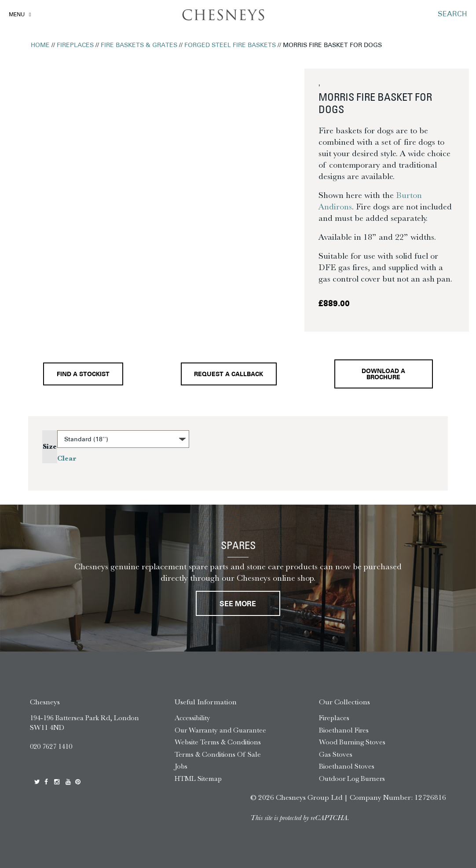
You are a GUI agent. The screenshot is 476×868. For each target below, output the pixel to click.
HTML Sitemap (198, 778)
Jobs (181, 766)
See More (238, 604)
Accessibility (192, 718)
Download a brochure (383, 375)
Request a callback (229, 375)
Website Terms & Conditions (218, 742)
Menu (17, 15)
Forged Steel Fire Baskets (230, 46)
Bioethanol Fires (344, 730)
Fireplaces (75, 46)
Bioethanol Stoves (347, 766)
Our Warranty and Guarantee (220, 730)
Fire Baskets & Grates (139, 46)
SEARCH (452, 15)
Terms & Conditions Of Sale (218, 754)
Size (50, 447)
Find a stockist (83, 375)
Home (40, 46)
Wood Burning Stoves (352, 742)
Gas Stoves (336, 754)
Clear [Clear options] (67, 458)
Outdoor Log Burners (352, 778)
